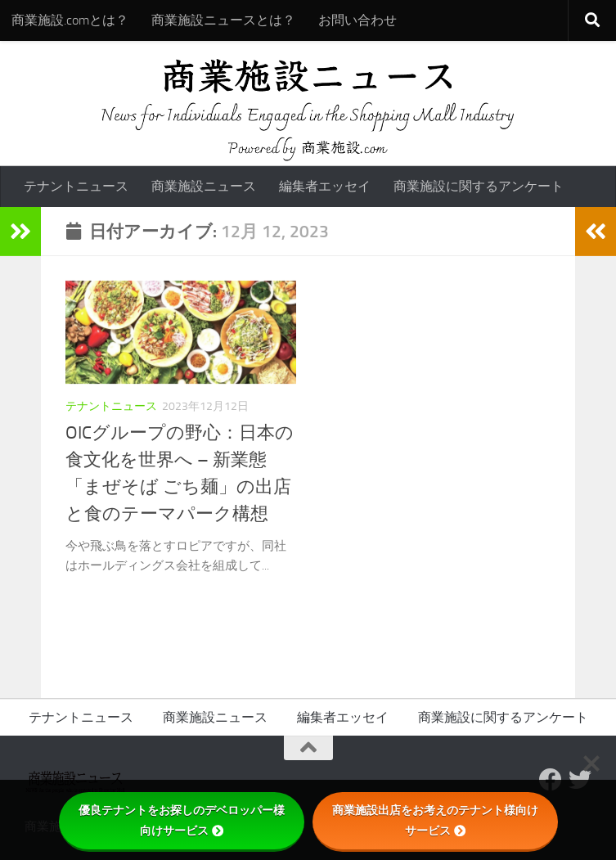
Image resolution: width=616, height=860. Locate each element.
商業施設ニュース (204, 186)
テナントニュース (76, 186)
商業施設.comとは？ (70, 20)
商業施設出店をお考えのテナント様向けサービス (435, 820)
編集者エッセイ (325, 186)
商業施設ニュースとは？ (223, 20)
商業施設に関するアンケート (479, 186)
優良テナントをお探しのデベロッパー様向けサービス (182, 820)
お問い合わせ (357, 20)
